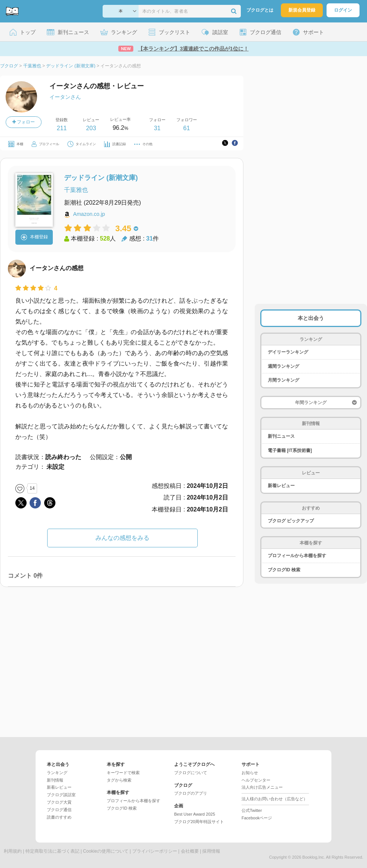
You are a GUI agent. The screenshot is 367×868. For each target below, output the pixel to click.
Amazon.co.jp (89, 214)
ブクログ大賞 (59, 802)
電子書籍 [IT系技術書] (290, 450)
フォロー (24, 122)
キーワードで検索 (123, 773)
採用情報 (211, 851)
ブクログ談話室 (61, 795)
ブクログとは (260, 10)
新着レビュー (281, 486)
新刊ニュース (281, 436)
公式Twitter (252, 810)
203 (91, 128)
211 (62, 128)
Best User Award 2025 (195, 814)
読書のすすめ (59, 817)
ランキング (57, 773)
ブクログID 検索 (284, 570)
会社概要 (190, 851)
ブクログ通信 (59, 810)
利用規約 (13, 851)
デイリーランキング (288, 352)
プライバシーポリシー (155, 851)
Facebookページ (257, 818)
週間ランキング (283, 366)
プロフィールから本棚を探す (297, 556)
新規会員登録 (302, 10)
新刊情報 (55, 780)
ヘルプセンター (256, 780)
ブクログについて (191, 773)
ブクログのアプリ (191, 793)
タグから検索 (119, 780)
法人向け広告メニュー (262, 787)
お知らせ (250, 773)
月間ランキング (283, 380)
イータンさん (65, 97)
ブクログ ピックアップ (291, 521)
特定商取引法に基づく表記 (52, 851)
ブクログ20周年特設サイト (199, 822)
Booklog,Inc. (314, 857)
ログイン (343, 10)
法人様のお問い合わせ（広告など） (275, 799)
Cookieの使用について (106, 851)
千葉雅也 (76, 190)
